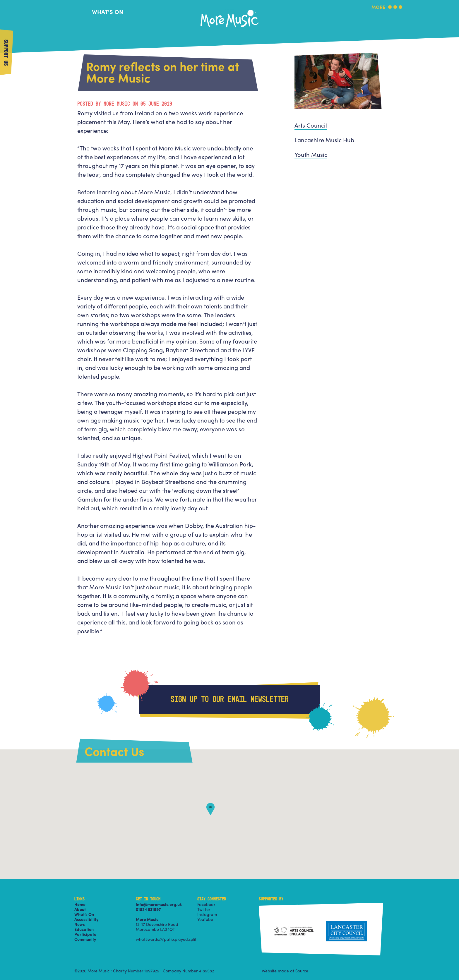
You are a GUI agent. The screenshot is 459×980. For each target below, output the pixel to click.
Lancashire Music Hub (324, 140)
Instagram (207, 914)
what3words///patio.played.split (166, 939)
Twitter (204, 909)
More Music (229, 10)
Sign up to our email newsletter (230, 700)
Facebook (206, 904)
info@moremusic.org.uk (159, 904)
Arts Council (311, 125)
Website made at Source (285, 971)
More (378, 7)
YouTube (205, 919)
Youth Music (311, 154)
